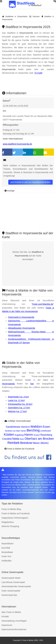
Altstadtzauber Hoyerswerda (22, 328)
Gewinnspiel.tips (9, 595)
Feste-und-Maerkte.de (43, 304)
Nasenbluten (8, 544)
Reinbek (14, 443)
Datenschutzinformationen (14, 629)
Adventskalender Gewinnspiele (16, 586)
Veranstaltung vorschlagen (14, 621)
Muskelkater (7, 552)
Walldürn (36, 427)
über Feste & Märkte (11, 612)
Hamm (29, 435)
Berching (33, 430)
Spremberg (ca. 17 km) (19, 408)
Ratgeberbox (8, 522)
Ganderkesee (13, 427)
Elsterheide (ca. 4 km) (19, 397)
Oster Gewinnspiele (11, 591)
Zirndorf (37, 435)
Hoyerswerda (8, 384)
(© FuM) (38, 73)
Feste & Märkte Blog (11, 509)
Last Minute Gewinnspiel (13, 582)
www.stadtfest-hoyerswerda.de (17, 144)
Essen (46, 427)
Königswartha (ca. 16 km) (20, 404)
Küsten (9, 435)
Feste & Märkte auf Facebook (16, 513)
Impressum (7, 625)
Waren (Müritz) (41, 443)
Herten (23, 431)
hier (32, 384)
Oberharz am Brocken (39, 439)
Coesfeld (7, 439)
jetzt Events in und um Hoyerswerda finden (30, 182)
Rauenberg (46, 435)
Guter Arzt (6, 556)
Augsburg (19, 435)
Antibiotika (6, 561)
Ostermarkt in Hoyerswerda (21, 317)
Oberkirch (25, 427)
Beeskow (26, 443)
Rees (22, 439)
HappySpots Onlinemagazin (15, 518)
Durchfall (6, 548)
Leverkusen (46, 431)
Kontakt (5, 616)
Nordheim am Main (12, 431)
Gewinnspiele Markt (11, 578)
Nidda (16, 439)
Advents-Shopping (10, 526)
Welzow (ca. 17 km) (17, 411)
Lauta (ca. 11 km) (16, 400)
